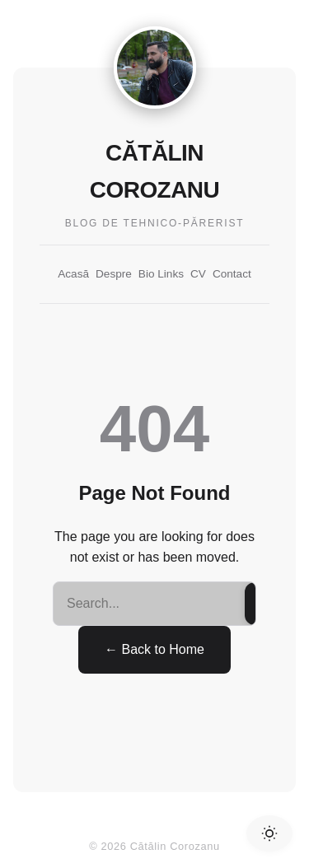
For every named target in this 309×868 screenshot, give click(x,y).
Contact (232, 274)
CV (198, 274)
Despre (114, 274)
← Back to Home (154, 649)
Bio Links (161, 274)
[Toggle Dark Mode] (269, 833)
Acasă (73, 274)
